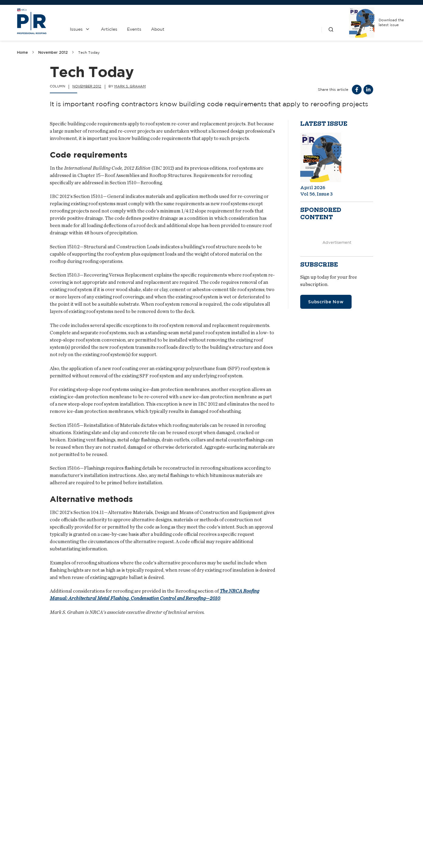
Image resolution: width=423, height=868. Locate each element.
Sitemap (399, 850)
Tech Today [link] (89, 52)
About (158, 29)
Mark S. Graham (130, 86)
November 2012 (53, 52)
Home (22, 52)
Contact (186, 802)
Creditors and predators (191, 730)
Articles (109, 29)
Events (134, 29)
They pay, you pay (316, 730)
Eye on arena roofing (51, 730)
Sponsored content (321, 214)
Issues (76, 29)
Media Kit (186, 818)
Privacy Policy (242, 818)
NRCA (298, 802)
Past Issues (242, 802)
